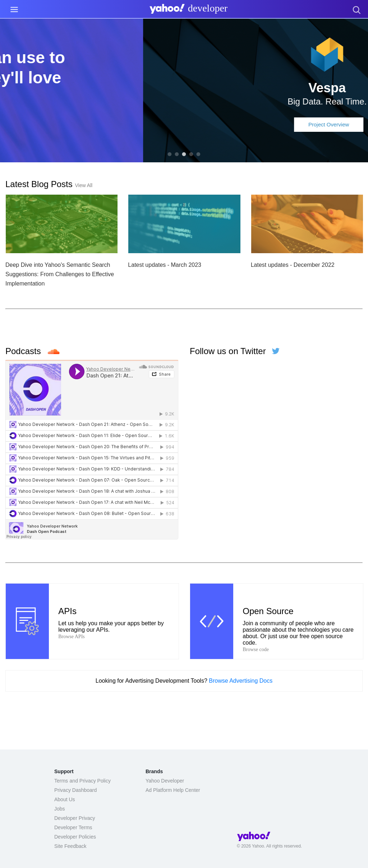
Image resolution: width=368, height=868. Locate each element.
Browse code (256, 649)
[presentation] (187, 10)
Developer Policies (75, 837)
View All (84, 185)
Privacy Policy (95, 781)
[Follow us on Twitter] (274, 351)
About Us (65, 799)
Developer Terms (73, 827)
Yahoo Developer (165, 781)
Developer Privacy (75, 818)
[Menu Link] (14, 10)
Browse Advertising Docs (241, 681)
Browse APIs (72, 637)
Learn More (184, 115)
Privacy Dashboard (75, 790)
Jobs (60, 809)
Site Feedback (70, 846)
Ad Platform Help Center (173, 790)
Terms (61, 781)
